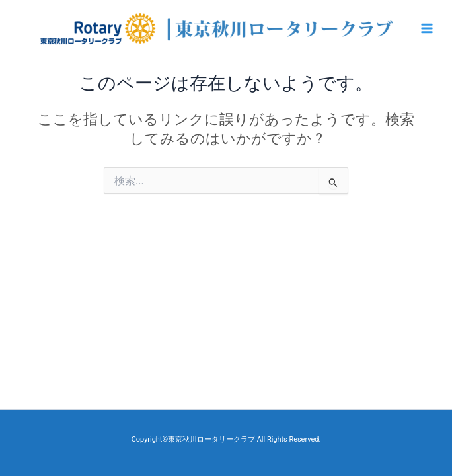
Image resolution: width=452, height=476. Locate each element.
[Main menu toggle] (427, 28)
